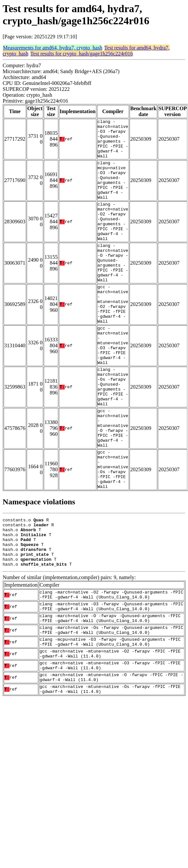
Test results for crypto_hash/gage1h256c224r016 (82, 54)
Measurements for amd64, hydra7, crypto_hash (53, 48)
